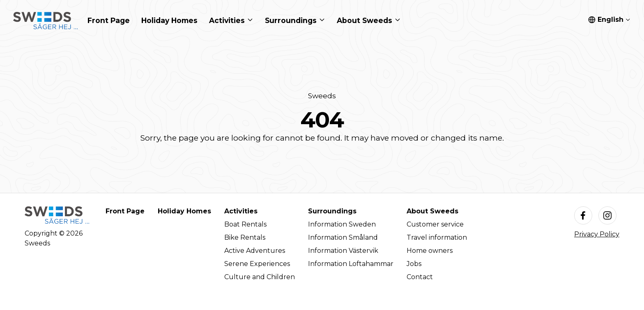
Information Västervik (343, 251)
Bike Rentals (245, 237)
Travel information (437, 237)
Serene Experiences (257, 264)
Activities (241, 211)
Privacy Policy (597, 234)
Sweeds (322, 96)
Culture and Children (260, 277)
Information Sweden (342, 224)
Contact (420, 277)
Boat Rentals (245, 224)
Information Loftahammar (351, 264)
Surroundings (332, 211)
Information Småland (343, 237)
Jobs (414, 264)
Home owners (430, 251)
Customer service (435, 224)
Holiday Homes (184, 211)
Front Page (125, 211)
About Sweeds (432, 211)
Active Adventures (255, 251)
